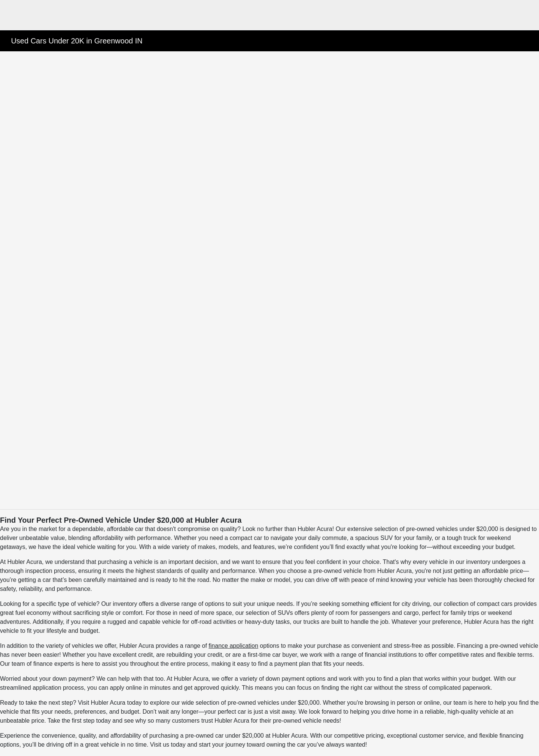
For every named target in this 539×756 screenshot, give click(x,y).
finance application (233, 646)
